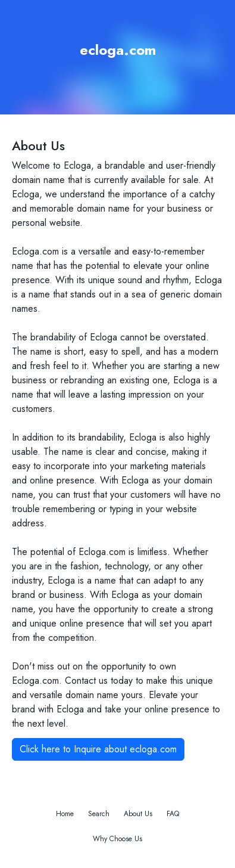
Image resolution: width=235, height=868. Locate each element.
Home (65, 814)
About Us (138, 814)
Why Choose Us (117, 839)
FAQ (173, 814)
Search (99, 814)
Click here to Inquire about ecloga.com (98, 749)
